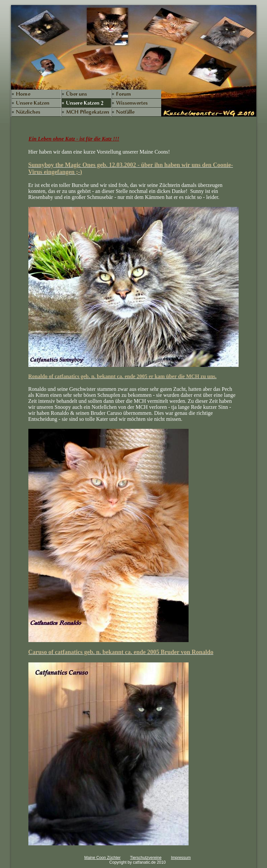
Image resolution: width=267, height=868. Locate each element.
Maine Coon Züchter (102, 858)
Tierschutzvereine (146, 858)
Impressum (181, 858)
